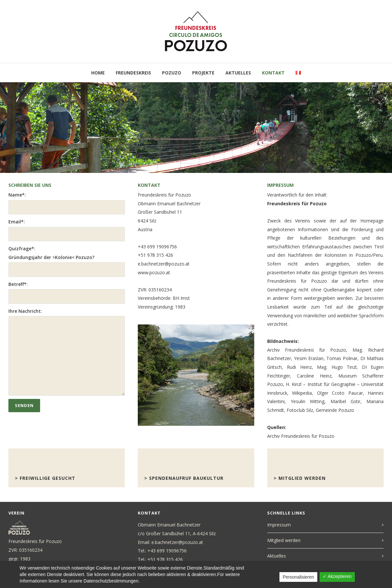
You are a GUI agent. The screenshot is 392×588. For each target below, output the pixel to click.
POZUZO (172, 73)
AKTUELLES (238, 73)
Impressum (279, 525)
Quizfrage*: (67, 261)
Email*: (67, 230)
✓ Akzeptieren (337, 576)
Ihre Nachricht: (67, 352)
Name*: (67, 203)
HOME (98, 73)
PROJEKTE (203, 73)
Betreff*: (67, 292)
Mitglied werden (284, 540)
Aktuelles (277, 556)
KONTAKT (273, 73)
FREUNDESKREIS (133, 73)
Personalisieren (298, 577)
